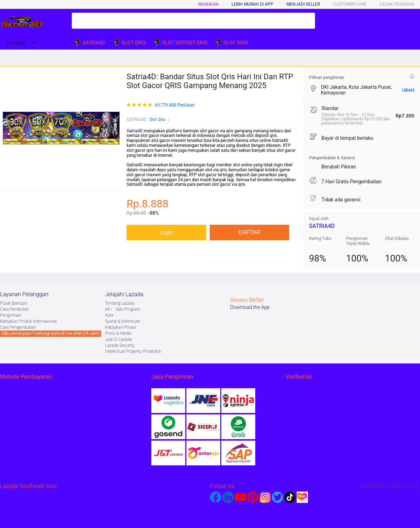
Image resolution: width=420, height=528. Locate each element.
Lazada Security (120, 345)
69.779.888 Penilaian (175, 105)
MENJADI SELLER (303, 4)
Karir (109, 315)
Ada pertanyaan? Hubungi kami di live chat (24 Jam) (51, 333)
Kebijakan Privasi (121, 327)
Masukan (208, 4)
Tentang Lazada (120, 303)
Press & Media (118, 333)
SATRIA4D (322, 226)
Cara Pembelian (14, 309)
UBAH (408, 90)
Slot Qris (157, 120)
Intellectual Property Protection (133, 351)
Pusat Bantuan (14, 303)
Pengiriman (10, 315)
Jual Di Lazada (118, 339)
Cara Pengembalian (18, 327)
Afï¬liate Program (123, 309)
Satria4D (135, 131)
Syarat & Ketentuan (123, 321)
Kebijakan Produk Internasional (28, 321)
